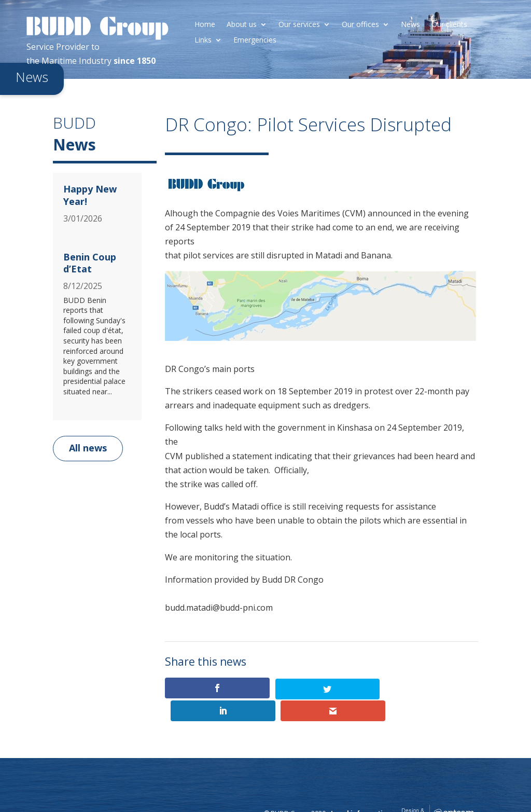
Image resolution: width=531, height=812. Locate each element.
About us (242, 25)
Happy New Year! (90, 195)
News (410, 25)
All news (88, 448)
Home (205, 25)
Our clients (449, 25)
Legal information (361, 791)
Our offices (360, 25)
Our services (299, 25)
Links (203, 40)
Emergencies (255, 40)
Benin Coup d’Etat (90, 263)
